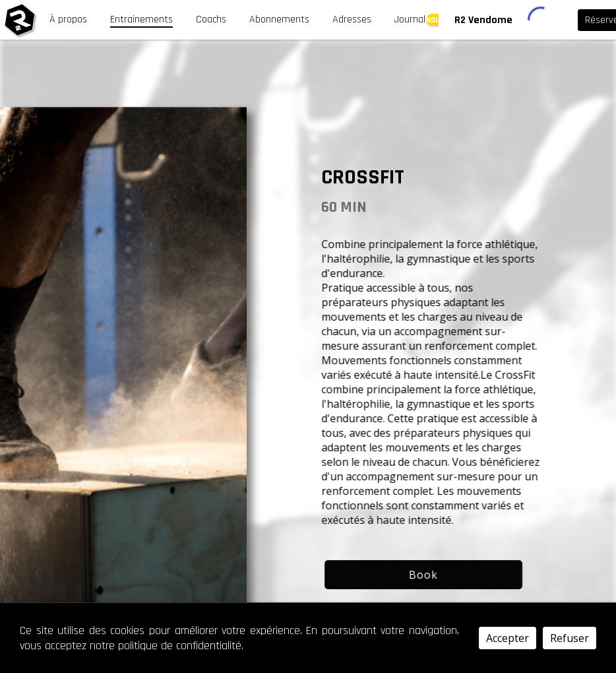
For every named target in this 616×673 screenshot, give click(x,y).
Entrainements (141, 19)
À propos (68, 19)
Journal (410, 19)
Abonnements (279, 19)
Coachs (211, 19)
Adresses (352, 19)
